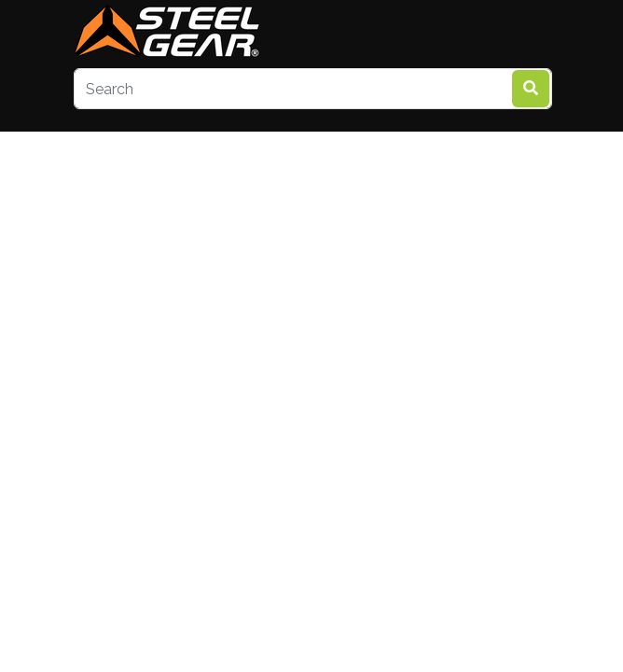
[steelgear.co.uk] (167, 33)
